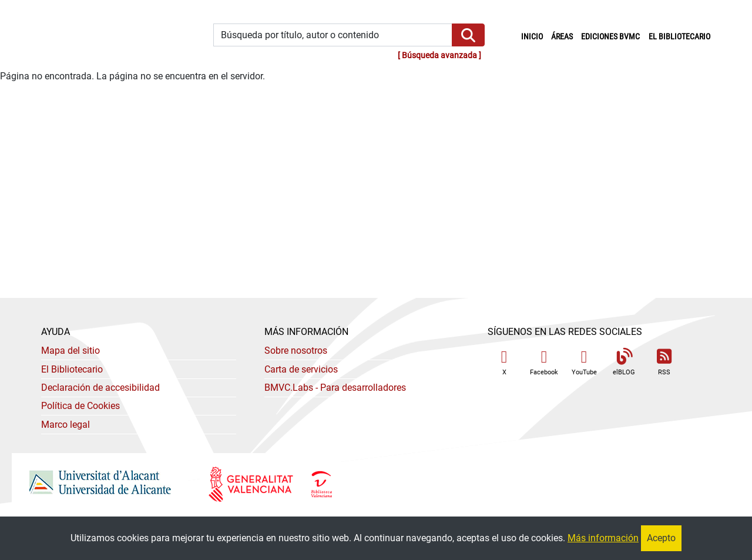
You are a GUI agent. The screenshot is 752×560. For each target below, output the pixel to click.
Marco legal (66, 425)
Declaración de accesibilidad (100, 388)
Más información (603, 538)
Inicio (534, 36)
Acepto (661, 538)
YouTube (584, 362)
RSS (664, 362)
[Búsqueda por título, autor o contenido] (333, 35)
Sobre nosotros (296, 351)
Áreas (562, 37)
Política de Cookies (80, 406)
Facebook (544, 362)
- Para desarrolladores (335, 388)
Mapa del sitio (70, 351)
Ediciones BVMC (610, 37)
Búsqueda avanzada (439, 56)
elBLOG (624, 362)
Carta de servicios (301, 369)
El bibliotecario (679, 37)
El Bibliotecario (72, 369)
